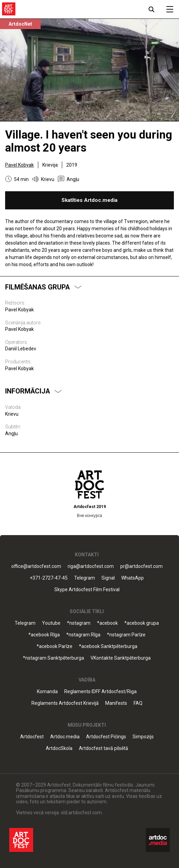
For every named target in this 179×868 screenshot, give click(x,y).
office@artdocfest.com (36, 566)
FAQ (138, 703)
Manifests (116, 703)
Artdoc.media (65, 737)
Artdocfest (32, 737)
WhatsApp (133, 578)
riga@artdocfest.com (91, 566)
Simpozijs (143, 737)
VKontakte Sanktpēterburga (121, 658)
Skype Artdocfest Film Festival (87, 590)
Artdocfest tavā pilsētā (104, 748)
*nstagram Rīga (83, 635)
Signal (108, 578)
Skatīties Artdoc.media (89, 200)
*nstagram (79, 623)
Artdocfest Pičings (106, 737)
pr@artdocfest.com (141, 566)
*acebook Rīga (44, 635)
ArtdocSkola (59, 748)
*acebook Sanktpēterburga (108, 646)
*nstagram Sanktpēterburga (53, 658)
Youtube (51, 623)
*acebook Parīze (54, 646)
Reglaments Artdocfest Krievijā (65, 703)
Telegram (85, 578)
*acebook (107, 623)
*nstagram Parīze (126, 635)
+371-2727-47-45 (49, 578)
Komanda (47, 692)
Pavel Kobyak (19, 165)
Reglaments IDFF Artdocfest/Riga (100, 692)
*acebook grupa (142, 623)
